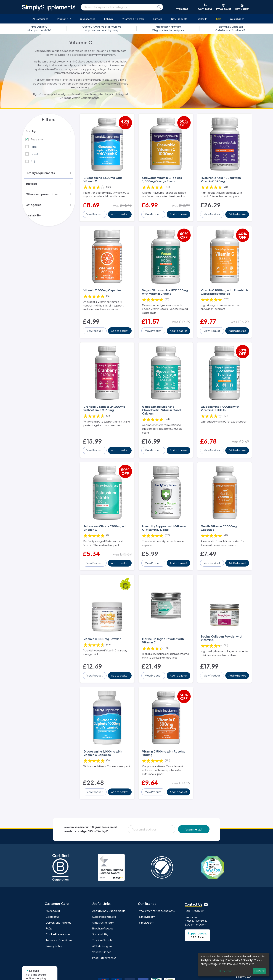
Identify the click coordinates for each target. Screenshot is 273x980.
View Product (95, 211)
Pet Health (202, 19)
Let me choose (226, 971)
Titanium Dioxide (102, 921)
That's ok (259, 971)
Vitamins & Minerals (133, 19)
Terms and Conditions (59, 921)
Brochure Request (103, 910)
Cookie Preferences (58, 916)
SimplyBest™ (147, 898)
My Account (53, 892)
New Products (179, 19)
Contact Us (52, 898)
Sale (219, 19)
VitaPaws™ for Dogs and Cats (157, 892)
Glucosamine (88, 19)
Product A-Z (64, 19)
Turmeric (158, 19)
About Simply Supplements (109, 892)
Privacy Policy (54, 927)
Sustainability (100, 916)
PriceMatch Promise (104, 939)
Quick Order (237, 19)
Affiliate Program (102, 927)
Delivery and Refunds (58, 904)
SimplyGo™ (146, 904)
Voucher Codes (102, 933)
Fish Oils (109, 19)
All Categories (40, 19)
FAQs (49, 910)
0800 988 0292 (194, 892)
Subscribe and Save (104, 898)
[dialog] (234, 965)
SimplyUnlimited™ (103, 904)
